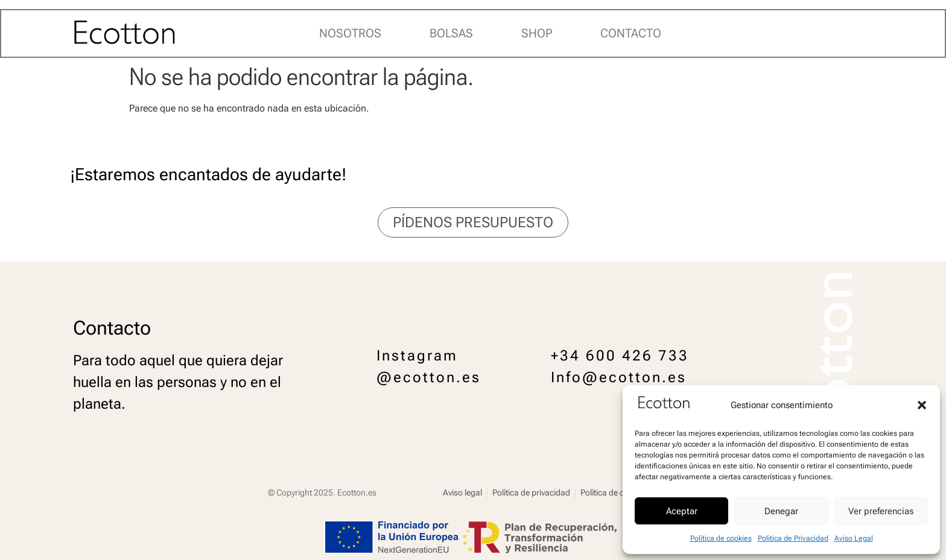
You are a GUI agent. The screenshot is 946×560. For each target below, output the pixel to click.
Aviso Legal (854, 538)
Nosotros (350, 33)
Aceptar (682, 511)
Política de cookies (721, 538)
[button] (922, 405)
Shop (537, 33)
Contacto (631, 33)
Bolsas (451, 33)
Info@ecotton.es (619, 377)
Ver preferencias (881, 511)
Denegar (781, 511)
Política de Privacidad (793, 538)
